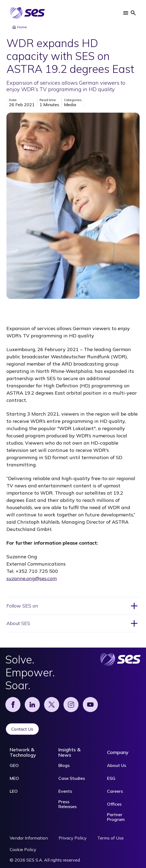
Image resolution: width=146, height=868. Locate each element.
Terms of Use (111, 838)
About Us (117, 765)
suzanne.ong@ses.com (32, 578)
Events (65, 791)
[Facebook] (13, 705)
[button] (126, 13)
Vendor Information (29, 838)
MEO (14, 778)
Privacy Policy (73, 838)
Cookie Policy (23, 849)
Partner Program (116, 817)
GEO (14, 765)
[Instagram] (71, 705)
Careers (115, 791)
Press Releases (67, 804)
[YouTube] (90, 705)
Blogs (64, 765)
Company (118, 752)
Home (19, 27)
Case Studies (72, 778)
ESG (111, 778)
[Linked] (32, 705)
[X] (52, 705)
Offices (114, 804)
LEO (14, 791)
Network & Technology (23, 752)
